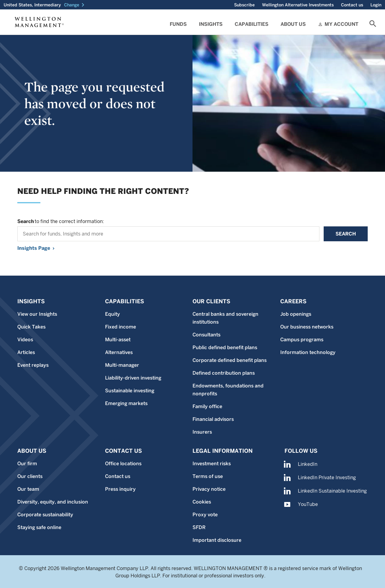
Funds (178, 24)
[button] (75, 5)
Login (376, 5)
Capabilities (252, 24)
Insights (211, 24)
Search (346, 234)
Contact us (352, 5)
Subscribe (244, 5)
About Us (293, 24)
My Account (341, 24)
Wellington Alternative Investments (298, 5)
